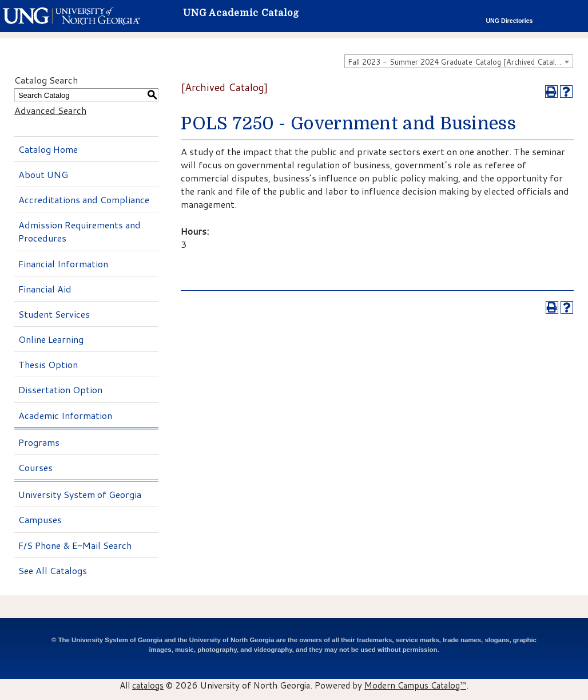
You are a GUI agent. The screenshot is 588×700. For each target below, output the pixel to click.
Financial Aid (45, 289)
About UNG (43, 174)
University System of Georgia (80, 494)
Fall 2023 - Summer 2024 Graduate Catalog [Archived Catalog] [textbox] (457, 62)
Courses (35, 467)
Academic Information (65, 415)
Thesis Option (48, 364)
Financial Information (63, 264)
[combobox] (459, 61)
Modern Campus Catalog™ (415, 685)
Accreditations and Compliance (84, 199)
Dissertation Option (60, 389)
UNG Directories (509, 21)
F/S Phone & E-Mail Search (75, 545)
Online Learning (51, 339)
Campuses (40, 519)
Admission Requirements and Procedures (80, 231)
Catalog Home (48, 149)
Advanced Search (50, 110)
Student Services (54, 314)
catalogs (148, 685)
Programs (39, 442)
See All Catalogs (53, 570)
